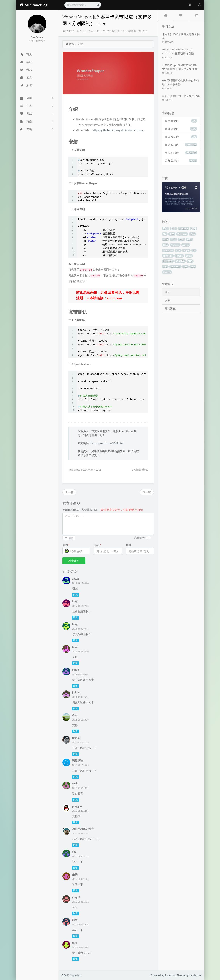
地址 (129, 545)
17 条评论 (130, 31)
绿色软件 (168, 256)
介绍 (168, 292)
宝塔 (172, 234)
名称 (66, 545)
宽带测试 (170, 309)
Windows (182, 234)
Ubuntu (167, 272)
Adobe (186, 245)
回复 (75, 595)
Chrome (175, 245)
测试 (192, 234)
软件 (165, 228)
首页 (70, 44)
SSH (178, 250)
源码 (194, 228)
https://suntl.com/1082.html (108, 443)
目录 (165, 245)
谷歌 (189, 239)
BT (194, 250)
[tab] (166, 15)
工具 (173, 239)
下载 (181, 239)
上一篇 (69, 492)
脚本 (173, 228)
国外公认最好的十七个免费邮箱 (181, 96)
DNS (190, 261)
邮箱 (98, 545)
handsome (195, 975)
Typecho (183, 228)
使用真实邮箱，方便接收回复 (103, 510)
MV (165, 234)
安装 (168, 300)
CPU (165, 267)
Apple (186, 250)
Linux (144, 31)
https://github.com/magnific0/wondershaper (118, 130)
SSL (185, 267)
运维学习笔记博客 (83, 829)
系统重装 (168, 261)
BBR (193, 267)
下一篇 (147, 492)
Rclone (179, 256)
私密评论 (140, 538)
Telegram (168, 250)
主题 (165, 239)
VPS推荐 (180, 261)
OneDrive (175, 267)
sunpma (70, 31)
